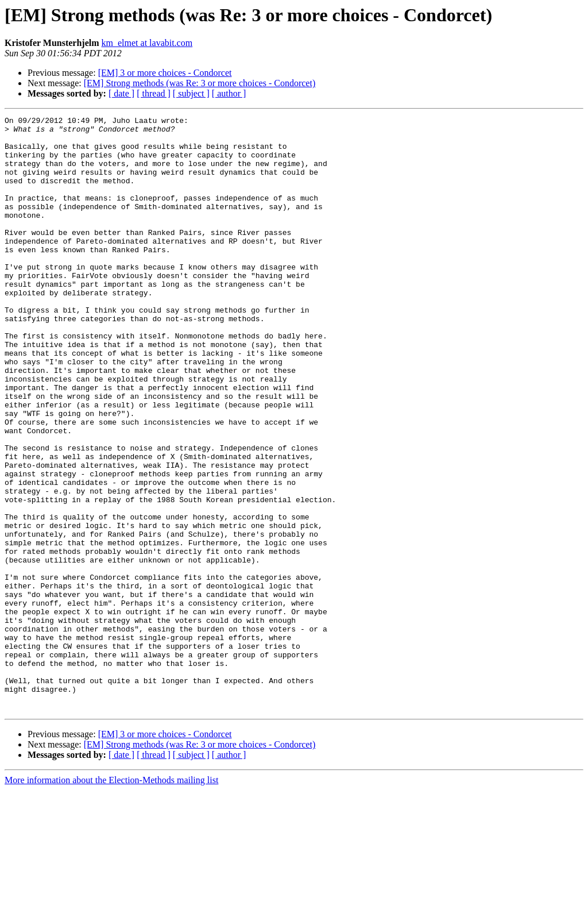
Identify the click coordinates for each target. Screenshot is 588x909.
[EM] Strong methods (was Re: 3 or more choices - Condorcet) (200, 83)
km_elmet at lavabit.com (147, 43)
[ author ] (229, 93)
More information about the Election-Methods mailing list (111, 899)
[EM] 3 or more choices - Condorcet (165, 73)
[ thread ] (154, 93)
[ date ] (121, 93)
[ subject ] (191, 93)
